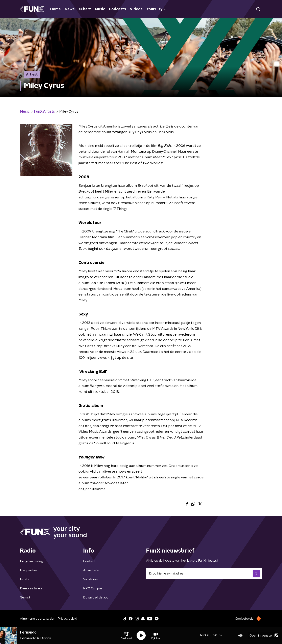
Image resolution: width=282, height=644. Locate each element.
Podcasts (117, 9)
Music (100, 9)
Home (55, 9)
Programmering (31, 561)
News (70, 9)
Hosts (25, 579)
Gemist (25, 597)
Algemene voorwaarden (38, 619)
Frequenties (29, 570)
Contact (89, 561)
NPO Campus (93, 588)
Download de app (96, 597)
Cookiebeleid (244, 619)
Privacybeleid (67, 619)
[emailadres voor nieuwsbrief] (204, 573)
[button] (126, 636)
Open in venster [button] (264, 635)
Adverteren (92, 570)
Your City (156, 9)
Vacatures (90, 579)
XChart (85, 9)
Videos (136, 9)
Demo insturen (31, 588)
